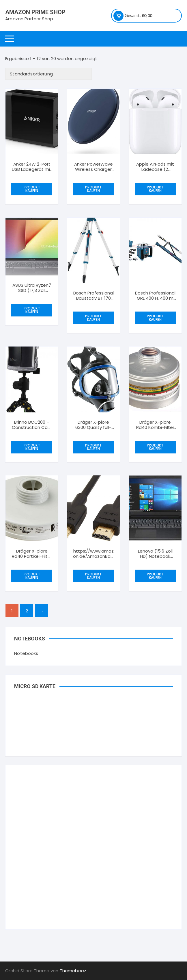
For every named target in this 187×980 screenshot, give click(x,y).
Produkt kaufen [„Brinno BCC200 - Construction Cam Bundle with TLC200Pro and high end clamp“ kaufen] (32, 447)
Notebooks (26, 653)
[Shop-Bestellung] (48, 74)
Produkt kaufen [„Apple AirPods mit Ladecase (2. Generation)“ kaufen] (155, 189)
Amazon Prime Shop (35, 12)
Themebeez (73, 971)
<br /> (93, 811)
